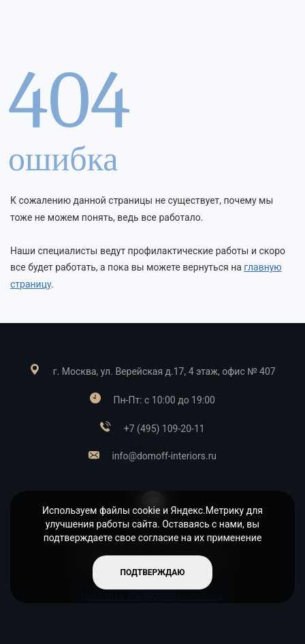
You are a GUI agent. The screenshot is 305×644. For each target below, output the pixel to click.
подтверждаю (152, 572)
